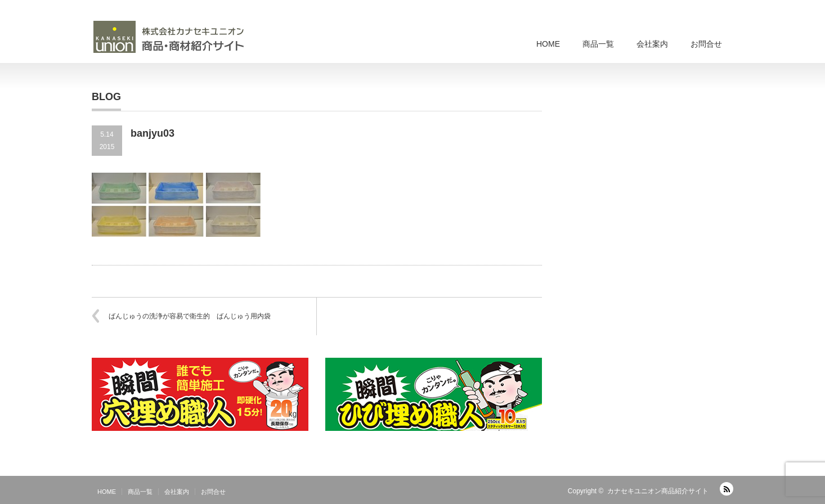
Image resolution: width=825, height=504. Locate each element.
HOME (548, 44)
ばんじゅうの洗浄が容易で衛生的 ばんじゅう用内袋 (190, 316)
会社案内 (652, 44)
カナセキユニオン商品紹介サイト (658, 491)
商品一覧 (598, 44)
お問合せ (706, 44)
